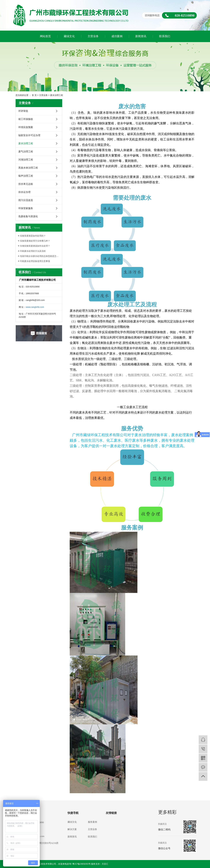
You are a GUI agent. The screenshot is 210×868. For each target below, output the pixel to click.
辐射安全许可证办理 (29, 135)
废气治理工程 (26, 152)
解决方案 (72, 829)
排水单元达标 (26, 184)
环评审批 (23, 111)
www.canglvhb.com (35, 307)
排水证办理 (24, 192)
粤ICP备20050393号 (81, 864)
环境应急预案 (26, 127)
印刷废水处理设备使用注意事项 (35, 261)
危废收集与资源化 (28, 216)
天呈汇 (105, 864)
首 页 (34, 95)
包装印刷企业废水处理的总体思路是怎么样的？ (40, 256)
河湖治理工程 (26, 160)
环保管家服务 (26, 208)
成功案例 (117, 36)
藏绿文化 (69, 36)
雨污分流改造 (26, 200)
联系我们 (165, 36)
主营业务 (93, 36)
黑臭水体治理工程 (28, 168)
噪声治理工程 (26, 176)
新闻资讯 (141, 36)
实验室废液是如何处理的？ (33, 236)
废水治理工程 (26, 143)
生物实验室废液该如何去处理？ (35, 246)
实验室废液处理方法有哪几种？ (35, 241)
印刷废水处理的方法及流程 (33, 251)
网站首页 (45, 36)
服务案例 (92, 822)
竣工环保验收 (26, 119)
